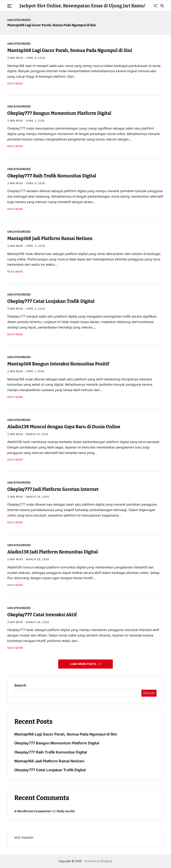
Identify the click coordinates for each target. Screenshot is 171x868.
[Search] (162, 6)
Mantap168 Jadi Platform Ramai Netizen (50, 238)
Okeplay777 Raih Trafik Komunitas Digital (52, 176)
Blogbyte (106, 861)
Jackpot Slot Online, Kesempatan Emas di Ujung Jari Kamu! (83, 6)
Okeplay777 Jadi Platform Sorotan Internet (53, 489)
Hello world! (66, 811)
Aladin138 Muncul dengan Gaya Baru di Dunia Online (64, 427)
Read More (15, 84)
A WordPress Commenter (33, 811)
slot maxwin (24, 837)
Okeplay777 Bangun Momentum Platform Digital (59, 113)
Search (20, 685)
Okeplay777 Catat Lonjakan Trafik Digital (51, 301)
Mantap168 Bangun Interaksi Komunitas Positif (58, 364)
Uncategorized (19, 20)
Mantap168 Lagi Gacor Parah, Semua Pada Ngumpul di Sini (52, 25)
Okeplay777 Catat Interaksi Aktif (42, 615)
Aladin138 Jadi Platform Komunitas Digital (53, 552)
